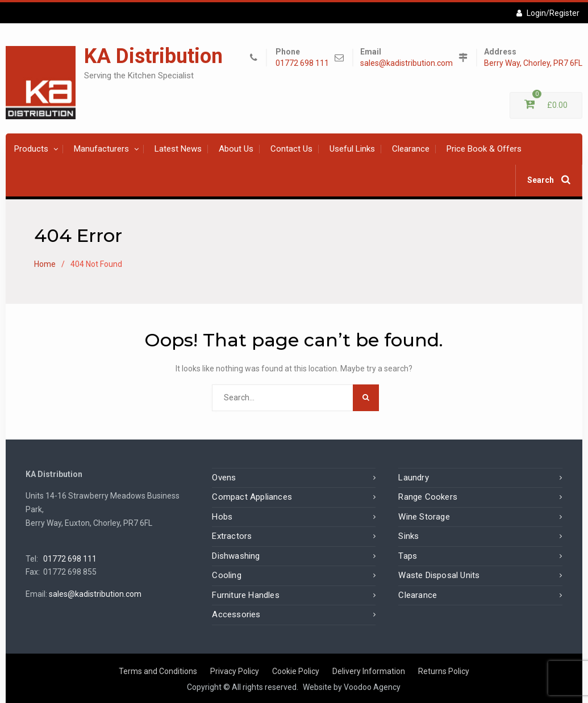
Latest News (178, 149)
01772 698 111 (302, 63)
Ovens (224, 478)
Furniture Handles (245, 595)
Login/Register (548, 13)
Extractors (232, 536)
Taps (408, 556)
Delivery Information (369, 671)
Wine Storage (424, 517)
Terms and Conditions (158, 671)
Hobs (222, 517)
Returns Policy (444, 671)
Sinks (408, 536)
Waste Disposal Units (439, 575)
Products (31, 149)
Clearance (411, 149)
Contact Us (291, 149)
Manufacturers (101, 149)
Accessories (236, 614)
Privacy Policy (235, 671)
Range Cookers (428, 497)
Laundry (413, 478)
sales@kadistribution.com (406, 63)
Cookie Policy (296, 671)
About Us (236, 149)
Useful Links (352, 149)
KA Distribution (153, 56)
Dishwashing (236, 556)
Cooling (226, 575)
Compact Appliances (252, 497)
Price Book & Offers (484, 149)
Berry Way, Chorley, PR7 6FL (533, 63)
